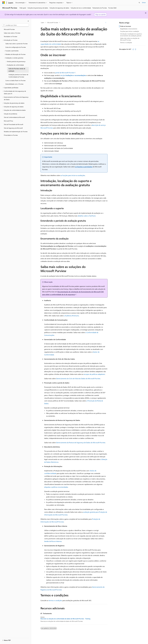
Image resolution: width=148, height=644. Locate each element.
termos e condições (55, 600)
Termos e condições (126, 43)
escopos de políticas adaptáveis (94, 374)
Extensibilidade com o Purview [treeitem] (14, 84)
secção (73, 75)
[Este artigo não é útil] (135, 49)
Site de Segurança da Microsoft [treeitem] (13, 128)
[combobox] (16, 25)
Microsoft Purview (53, 22)
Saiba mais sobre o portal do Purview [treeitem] (17, 44)
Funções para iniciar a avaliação (130, 31)
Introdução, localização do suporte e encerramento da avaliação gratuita (131, 35)
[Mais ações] (106, 23)
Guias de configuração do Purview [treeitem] (16, 47)
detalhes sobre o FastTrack (87, 216)
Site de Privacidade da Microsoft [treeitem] (14, 124)
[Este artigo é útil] (133, 49)
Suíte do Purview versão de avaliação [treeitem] (17, 70)
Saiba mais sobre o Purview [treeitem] (12, 33)
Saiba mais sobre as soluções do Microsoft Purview (130, 39)
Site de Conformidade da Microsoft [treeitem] (14, 117)
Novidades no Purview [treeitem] (11, 36)
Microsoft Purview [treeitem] (9, 29)
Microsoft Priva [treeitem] (8, 121)
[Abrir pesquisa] (139, 3)
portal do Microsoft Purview (65, 73)
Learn (43, 22)
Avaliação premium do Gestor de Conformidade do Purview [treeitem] (18, 76)
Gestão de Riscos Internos (53, 541)
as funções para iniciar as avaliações (73, 175)
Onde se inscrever (126, 26)
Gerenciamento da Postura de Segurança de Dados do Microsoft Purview (81, 442)
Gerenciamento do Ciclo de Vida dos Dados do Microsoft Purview (78, 378)
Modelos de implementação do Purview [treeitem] (16, 132)
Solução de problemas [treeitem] (11, 114)
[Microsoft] (4, 3)
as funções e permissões (84, 167)
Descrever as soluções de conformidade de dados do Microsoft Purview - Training (65, 619)
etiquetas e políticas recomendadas (56, 487)
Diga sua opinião (101, 14)
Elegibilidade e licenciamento (129, 29)
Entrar (144, 2)
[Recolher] (28, 21)
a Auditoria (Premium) (71, 316)
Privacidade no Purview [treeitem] (11, 135)
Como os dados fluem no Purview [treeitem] (15, 80)
